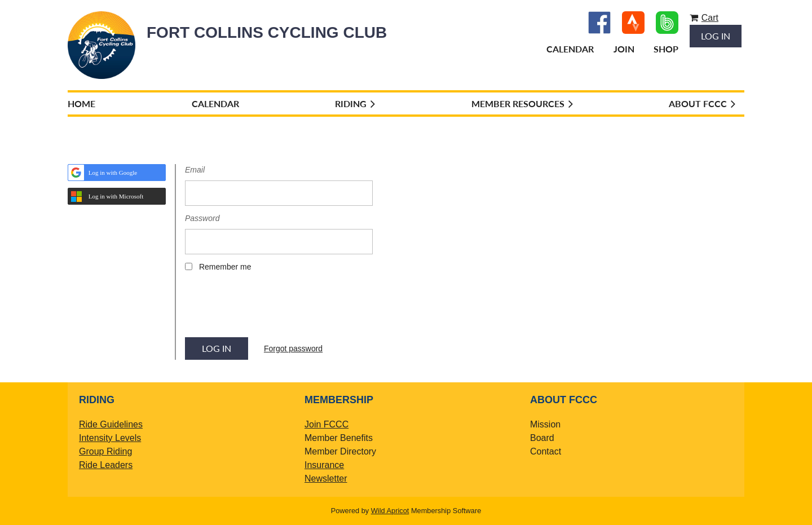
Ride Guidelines (111, 424)
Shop (666, 49)
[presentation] (271, 308)
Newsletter (326, 478)
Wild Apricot (390, 511)
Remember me (225, 267)
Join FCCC (326, 424)
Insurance (324, 465)
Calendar (570, 49)
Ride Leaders (106, 465)
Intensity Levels (110, 438)
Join (624, 49)
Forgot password (293, 348)
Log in (716, 36)
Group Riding (105, 451)
